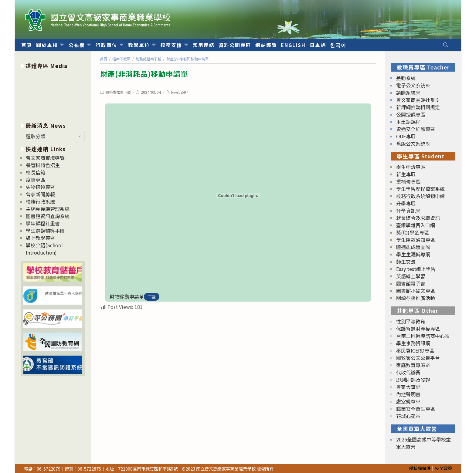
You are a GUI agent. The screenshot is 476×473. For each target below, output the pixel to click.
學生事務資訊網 (413, 343)
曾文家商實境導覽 (45, 158)
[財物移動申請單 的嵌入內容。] (238, 195)
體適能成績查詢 (413, 247)
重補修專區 (408, 181)
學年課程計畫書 (43, 223)
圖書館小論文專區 (416, 291)
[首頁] (104, 59)
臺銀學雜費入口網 (416, 225)
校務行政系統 (40, 201)
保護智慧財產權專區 (418, 329)
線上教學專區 (40, 238)
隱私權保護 (420, 468)
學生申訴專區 (411, 167)
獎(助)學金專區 (413, 232)
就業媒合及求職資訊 (418, 218)
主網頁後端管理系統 (48, 209)
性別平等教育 (411, 321)
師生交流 (406, 262)
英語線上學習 (411, 276)
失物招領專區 (40, 187)
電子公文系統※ (413, 85)
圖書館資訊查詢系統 (48, 216)
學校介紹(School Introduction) (44, 249)
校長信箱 (36, 172)
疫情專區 (36, 180)
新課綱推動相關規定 (418, 107)
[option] (53, 95)
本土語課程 (408, 122)
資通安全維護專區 (416, 129)
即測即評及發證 (413, 380)
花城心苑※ (408, 416)
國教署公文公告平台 (418, 358)
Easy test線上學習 (416, 269)
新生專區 (406, 174)
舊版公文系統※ (413, 144)
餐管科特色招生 (43, 165)
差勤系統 (406, 78)
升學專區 (406, 203)
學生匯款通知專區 (416, 240)
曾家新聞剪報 (40, 194)
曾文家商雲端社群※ (418, 100)
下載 (152, 297)
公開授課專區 (411, 114)
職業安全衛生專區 (416, 409)
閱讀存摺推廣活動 (416, 298)
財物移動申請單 (127, 296)
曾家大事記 (408, 387)
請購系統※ (408, 93)
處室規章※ (408, 401)
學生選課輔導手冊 (45, 231)
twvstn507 (180, 92)
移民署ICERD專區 (415, 350)
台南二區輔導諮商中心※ (423, 336)
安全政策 (444, 468)
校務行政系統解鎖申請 (420, 196)
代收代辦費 (408, 372)
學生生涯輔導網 (413, 254)
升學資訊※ (408, 211)
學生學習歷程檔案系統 (420, 189)
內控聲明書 (408, 394)
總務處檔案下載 (118, 92)
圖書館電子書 (411, 283)
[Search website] (446, 45)
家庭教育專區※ (413, 365)
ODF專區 (406, 136)
